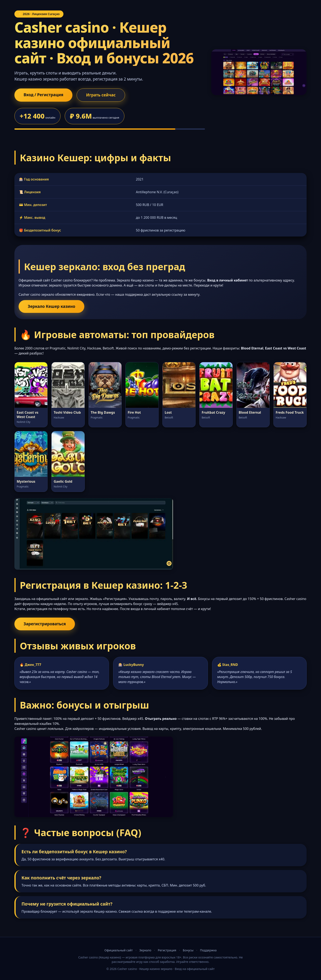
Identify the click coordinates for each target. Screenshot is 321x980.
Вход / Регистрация (43, 95)
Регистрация (167, 950)
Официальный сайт (119, 950)
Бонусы (188, 950)
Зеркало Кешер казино (51, 306)
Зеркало (145, 950)
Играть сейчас (101, 95)
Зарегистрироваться (45, 624)
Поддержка (208, 950)
